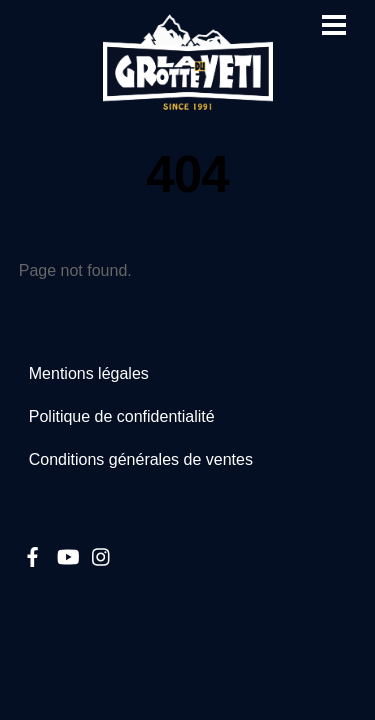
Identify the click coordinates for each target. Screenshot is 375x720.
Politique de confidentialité (122, 416)
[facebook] (33, 554)
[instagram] (102, 554)
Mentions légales (89, 373)
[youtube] (67, 554)
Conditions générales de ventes (141, 459)
